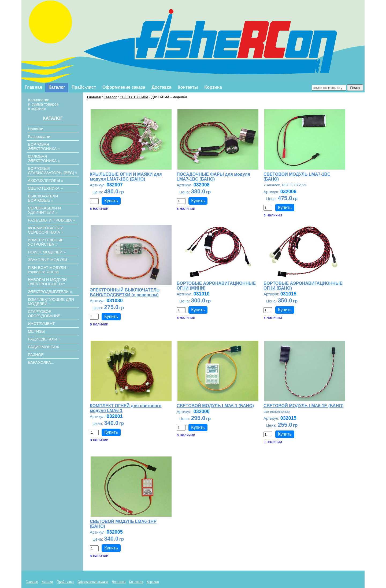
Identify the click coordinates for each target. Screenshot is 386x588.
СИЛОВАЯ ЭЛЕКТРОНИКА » (44, 159)
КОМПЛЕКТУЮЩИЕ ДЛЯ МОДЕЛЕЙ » (51, 302)
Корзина (213, 87)
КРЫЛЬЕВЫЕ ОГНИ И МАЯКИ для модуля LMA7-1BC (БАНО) (126, 177)
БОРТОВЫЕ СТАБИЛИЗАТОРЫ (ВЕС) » (53, 171)
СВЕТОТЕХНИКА (134, 97)
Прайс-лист (84, 87)
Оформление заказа (124, 87)
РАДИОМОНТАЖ (44, 347)
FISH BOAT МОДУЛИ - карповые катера (48, 270)
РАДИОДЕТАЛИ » (44, 339)
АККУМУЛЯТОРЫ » (46, 181)
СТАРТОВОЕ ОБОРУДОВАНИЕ (44, 314)
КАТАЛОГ (53, 118)
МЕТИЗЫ (36, 331)
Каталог (57, 87)
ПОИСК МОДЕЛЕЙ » (47, 252)
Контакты (188, 87)
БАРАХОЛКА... (41, 362)
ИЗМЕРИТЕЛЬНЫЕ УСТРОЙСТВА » (46, 242)
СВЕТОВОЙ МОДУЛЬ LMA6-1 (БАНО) (215, 406)
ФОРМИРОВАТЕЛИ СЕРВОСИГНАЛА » (46, 230)
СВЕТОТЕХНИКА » (45, 188)
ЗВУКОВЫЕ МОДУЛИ (47, 260)
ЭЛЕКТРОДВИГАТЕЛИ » (50, 292)
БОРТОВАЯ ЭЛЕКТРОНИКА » (44, 147)
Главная (33, 87)
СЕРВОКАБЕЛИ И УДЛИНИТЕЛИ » (44, 210)
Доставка (162, 87)
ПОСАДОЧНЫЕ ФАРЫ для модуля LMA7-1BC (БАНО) (213, 177)
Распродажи (39, 137)
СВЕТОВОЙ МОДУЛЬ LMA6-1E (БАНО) (304, 406)
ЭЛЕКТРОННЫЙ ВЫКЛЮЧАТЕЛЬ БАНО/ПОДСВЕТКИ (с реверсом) (125, 292)
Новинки (36, 129)
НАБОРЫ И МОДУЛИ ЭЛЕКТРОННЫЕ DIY (47, 282)
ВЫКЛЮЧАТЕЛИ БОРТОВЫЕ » (43, 198)
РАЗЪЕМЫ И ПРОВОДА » (51, 220)
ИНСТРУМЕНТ (41, 324)
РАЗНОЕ (36, 355)
